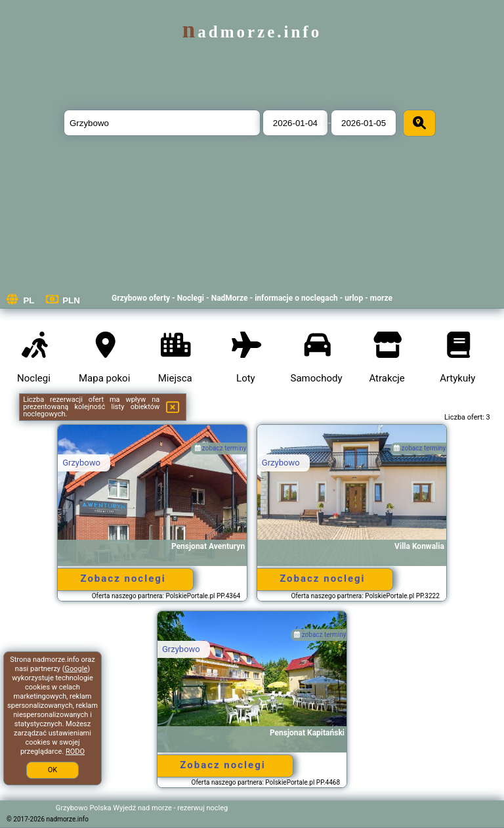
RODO (75, 752)
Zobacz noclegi (123, 578)
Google (76, 669)
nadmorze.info (252, 32)
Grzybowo (81, 463)
